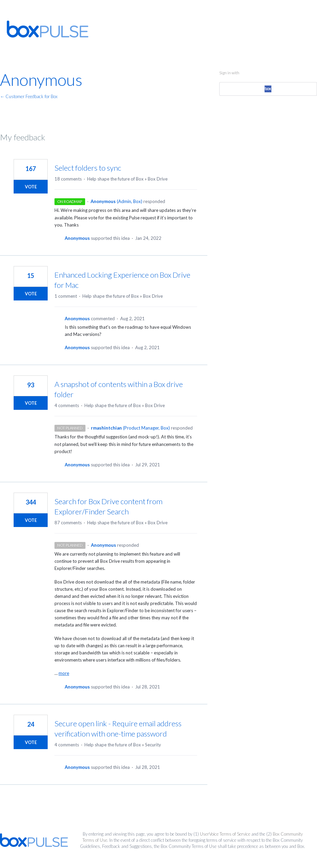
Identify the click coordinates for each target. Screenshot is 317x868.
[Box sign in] (268, 89)
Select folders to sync (88, 168)
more (64, 673)
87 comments (68, 523)
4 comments (67, 405)
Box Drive (158, 179)
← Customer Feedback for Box (29, 96)
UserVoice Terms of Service (225, 834)
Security (153, 745)
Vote (31, 187)
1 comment (66, 296)
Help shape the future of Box (115, 179)
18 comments (68, 179)
